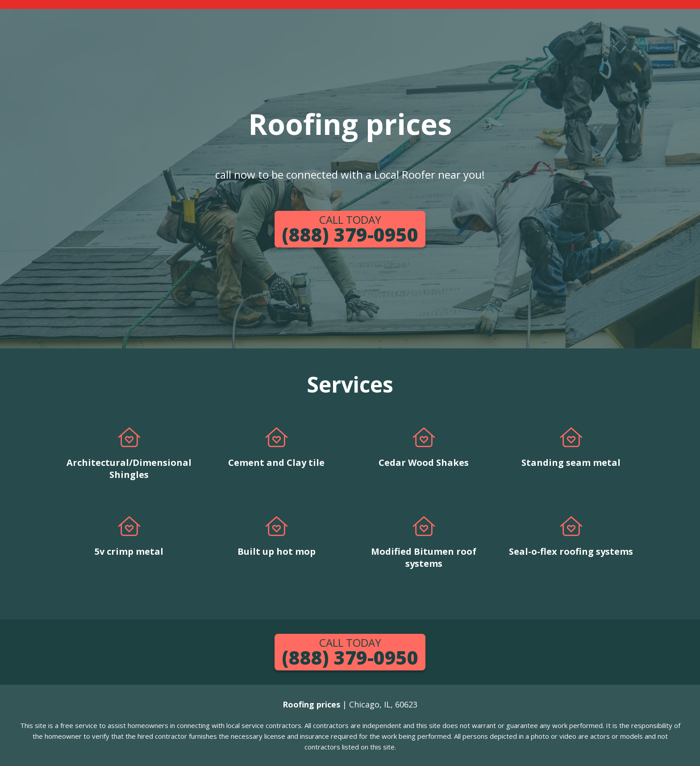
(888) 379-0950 (350, 230)
